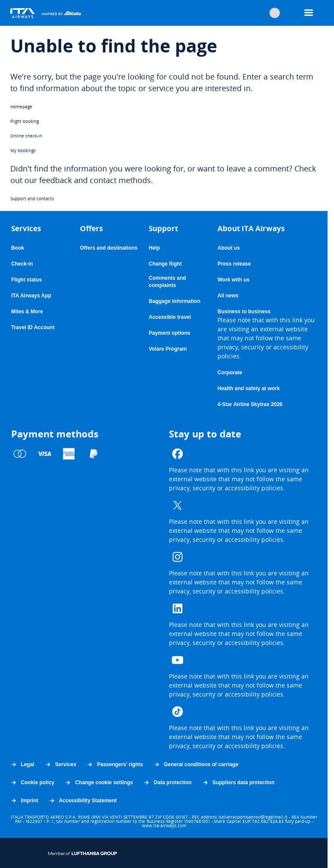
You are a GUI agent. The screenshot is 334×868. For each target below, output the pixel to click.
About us (229, 248)
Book (18, 248)
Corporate (230, 373)
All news (228, 296)
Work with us (233, 280)
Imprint (24, 801)
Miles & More (27, 312)
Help (154, 248)
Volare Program (168, 349)
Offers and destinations (109, 248)
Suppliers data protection (238, 782)
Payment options (170, 333)
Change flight (165, 264)
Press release (234, 264)
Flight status (26, 280)
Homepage (21, 107)
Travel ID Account (33, 327)
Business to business (244, 312)
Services (61, 764)
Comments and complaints (172, 282)
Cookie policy (32, 782)
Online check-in (26, 136)
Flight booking (25, 121)
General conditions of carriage (196, 764)
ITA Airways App (31, 296)
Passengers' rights (115, 764)
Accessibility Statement (83, 801)
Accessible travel (170, 317)
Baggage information (175, 301)
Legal (22, 764)
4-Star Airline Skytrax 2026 (250, 404)
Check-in (22, 264)
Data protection (167, 782)
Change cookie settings (99, 782)
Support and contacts (32, 199)
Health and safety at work (249, 388)
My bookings (23, 150)
